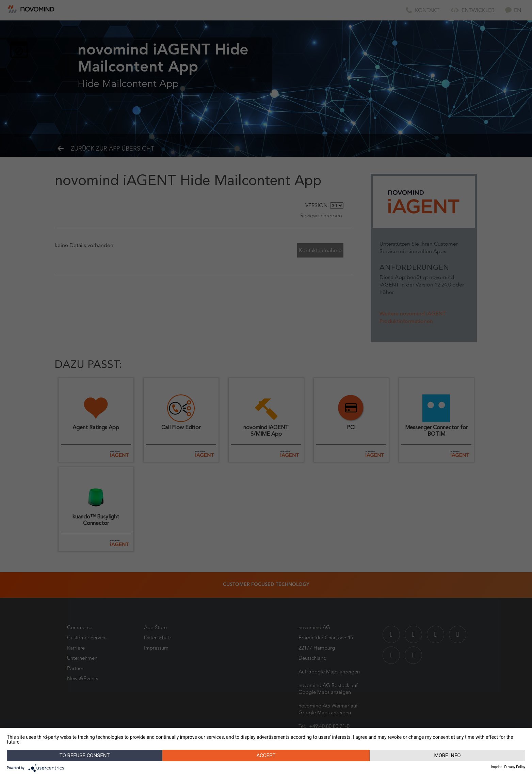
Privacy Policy (515, 767)
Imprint (496, 767)
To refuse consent (85, 755)
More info (447, 755)
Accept (266, 755)
